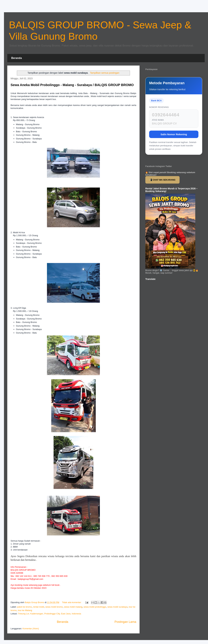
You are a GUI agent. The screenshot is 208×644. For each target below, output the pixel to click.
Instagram (160, 166)
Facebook (150, 166)
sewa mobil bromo (54, 607)
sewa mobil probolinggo (95, 607)
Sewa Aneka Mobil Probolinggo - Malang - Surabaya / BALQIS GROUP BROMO (72, 85)
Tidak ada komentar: (72, 602)
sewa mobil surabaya (117, 607)
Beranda (17, 58)
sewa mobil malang (73, 607)
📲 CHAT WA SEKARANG (162, 180)
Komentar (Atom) (31, 629)
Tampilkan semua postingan (105, 73)
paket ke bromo (24, 607)
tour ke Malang (25, 610)
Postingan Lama (125, 622)
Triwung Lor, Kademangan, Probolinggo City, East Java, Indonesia (50, 614)
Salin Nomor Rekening (174, 134)
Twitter (169, 166)
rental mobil (39, 607)
